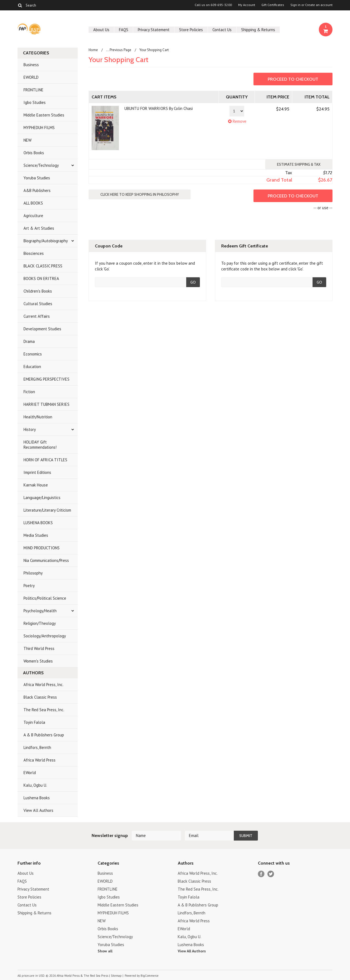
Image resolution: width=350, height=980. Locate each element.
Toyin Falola (34, 722)
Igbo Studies (35, 102)
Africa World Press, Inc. (43, 685)
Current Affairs (37, 316)
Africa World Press (40, 760)
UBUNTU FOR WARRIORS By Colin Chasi (159, 108)
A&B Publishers (37, 190)
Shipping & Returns (258, 30)
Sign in (295, 5)
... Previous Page (119, 50)
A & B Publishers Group (44, 735)
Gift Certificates (273, 5)
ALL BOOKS (33, 203)
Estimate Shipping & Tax (299, 164)
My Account (247, 5)
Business (31, 65)
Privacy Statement (154, 30)
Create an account (319, 5)
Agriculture (33, 216)
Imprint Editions (37, 472)
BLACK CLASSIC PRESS (43, 266)
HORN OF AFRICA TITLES (45, 460)
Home (93, 50)
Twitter (271, 874)
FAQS (124, 30)
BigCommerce (150, 976)
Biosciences (34, 253)
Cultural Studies (38, 304)
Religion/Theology (40, 623)
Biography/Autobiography (46, 241)
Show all (105, 951)
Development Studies (42, 329)
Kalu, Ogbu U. (35, 785)
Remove (237, 121)
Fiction (29, 392)
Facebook (261, 874)
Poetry (29, 586)
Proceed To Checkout (293, 79)
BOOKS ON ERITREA (41, 278)
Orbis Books (34, 153)
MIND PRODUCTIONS (42, 548)
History (30, 429)
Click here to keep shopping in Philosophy (140, 194)
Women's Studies (38, 661)
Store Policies (191, 30)
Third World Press (39, 648)
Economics (33, 354)
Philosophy (33, 573)
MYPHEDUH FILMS (39, 128)
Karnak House (36, 485)
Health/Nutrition (38, 417)
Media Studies (36, 535)
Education (32, 367)
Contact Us (222, 30)
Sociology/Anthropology (45, 636)
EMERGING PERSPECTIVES (46, 379)
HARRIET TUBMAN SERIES (46, 404)
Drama (29, 341)
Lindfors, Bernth (37, 747)
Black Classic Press (40, 697)
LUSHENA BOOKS (38, 523)
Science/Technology (41, 165)
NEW (27, 140)
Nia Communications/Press (46, 560)
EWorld (30, 773)
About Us (101, 30)
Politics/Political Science (45, 598)
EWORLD (31, 77)
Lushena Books (37, 798)
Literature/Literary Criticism (47, 510)
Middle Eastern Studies (44, 115)
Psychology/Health (40, 611)
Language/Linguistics (42, 498)
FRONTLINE (33, 90)
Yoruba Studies (37, 178)
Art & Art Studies (39, 228)
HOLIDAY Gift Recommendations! (40, 445)
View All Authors (38, 810)
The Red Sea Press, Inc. (44, 710)
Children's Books (38, 291)
